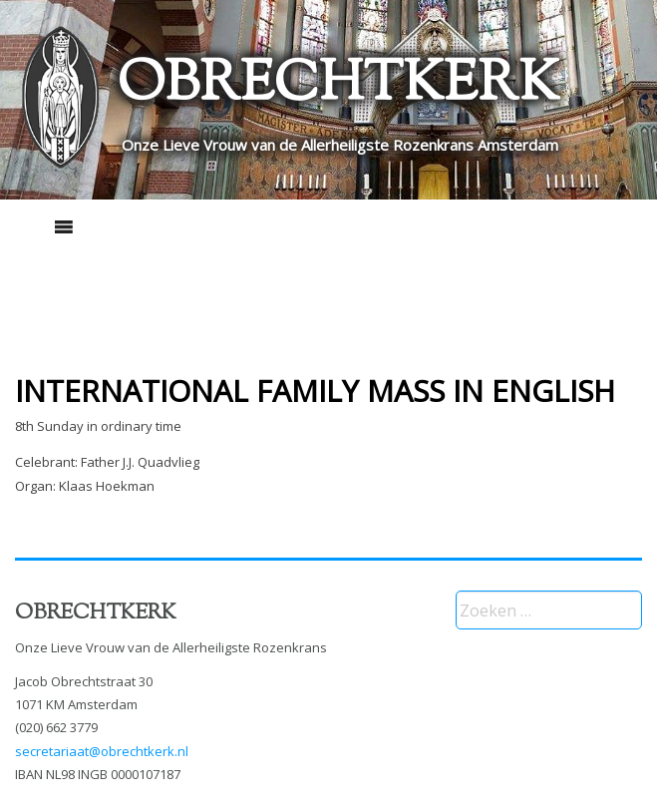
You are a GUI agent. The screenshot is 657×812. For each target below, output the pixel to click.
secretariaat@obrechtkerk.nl (102, 751)
